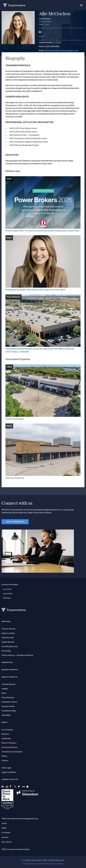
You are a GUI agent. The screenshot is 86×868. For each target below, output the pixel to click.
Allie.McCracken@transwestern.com (61, 50)
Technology (6, 651)
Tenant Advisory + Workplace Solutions (17, 655)
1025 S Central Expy (15, 419)
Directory (5, 734)
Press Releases (8, 698)
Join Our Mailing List (15, 522)
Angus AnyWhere (9, 772)
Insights (5, 689)
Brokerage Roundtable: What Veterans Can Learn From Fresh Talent (35, 290)
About (5, 722)
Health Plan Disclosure (45, 864)
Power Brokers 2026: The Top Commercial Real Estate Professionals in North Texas (42, 231)
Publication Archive (9, 702)
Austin (4, 823)
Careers (5, 761)
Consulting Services (10, 646)
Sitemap (60, 864)
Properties (7, 662)
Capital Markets (8, 642)
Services (6, 621)
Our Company (7, 730)
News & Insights (9, 677)
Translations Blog (9, 711)
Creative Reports (8, 684)
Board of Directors (9, 743)
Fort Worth (6, 833)
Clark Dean (7, 598)
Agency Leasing (8, 633)
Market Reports (10, 670)
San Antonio (7, 842)
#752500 (57, 42)
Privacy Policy (28, 864)
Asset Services (8, 638)
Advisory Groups (8, 629)
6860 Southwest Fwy (15, 478)
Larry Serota (7, 589)
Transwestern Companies (12, 752)
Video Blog (6, 715)
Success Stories (8, 706)
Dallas (4, 828)
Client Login (6, 768)
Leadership (6, 739)
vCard (41, 37)
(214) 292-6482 (52, 46)
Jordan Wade (8, 594)
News (4, 693)
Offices (4, 756)
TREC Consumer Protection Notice (16, 849)
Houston (5, 837)
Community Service (9, 747)
